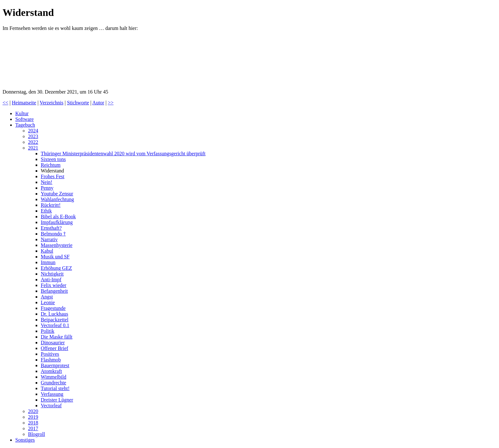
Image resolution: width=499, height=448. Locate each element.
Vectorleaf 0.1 (55, 325)
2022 (33, 142)
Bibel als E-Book (58, 217)
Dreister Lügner (57, 400)
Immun (48, 262)
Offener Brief (54, 348)
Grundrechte (53, 383)
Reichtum (51, 165)
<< (5, 103)
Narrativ (49, 239)
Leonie (48, 302)
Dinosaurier (53, 343)
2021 (33, 148)
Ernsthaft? (51, 228)
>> (111, 103)
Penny (47, 188)
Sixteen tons (53, 159)
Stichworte (78, 103)
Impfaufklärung (57, 222)
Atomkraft (51, 371)
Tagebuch (25, 125)
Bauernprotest (55, 365)
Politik (48, 331)
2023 (33, 136)
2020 (33, 411)
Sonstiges (25, 440)
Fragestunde (53, 308)
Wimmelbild (53, 377)
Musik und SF (55, 257)
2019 (33, 417)
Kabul (47, 251)
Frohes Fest (53, 176)
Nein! (46, 182)
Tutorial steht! (55, 388)
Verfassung (52, 394)
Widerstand (52, 171)
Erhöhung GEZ (56, 268)
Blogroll (36, 434)
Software (25, 119)
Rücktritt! (51, 205)
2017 (33, 428)
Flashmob (51, 360)
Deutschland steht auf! (50, 60)
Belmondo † (53, 234)
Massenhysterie (57, 245)
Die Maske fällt (57, 337)
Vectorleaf (51, 406)
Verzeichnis (52, 103)
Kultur (22, 113)
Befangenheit (54, 291)
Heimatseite (24, 103)
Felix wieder (53, 285)
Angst (47, 297)
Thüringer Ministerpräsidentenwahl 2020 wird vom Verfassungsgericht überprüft (123, 154)
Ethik (46, 211)
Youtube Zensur (57, 194)
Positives (50, 354)
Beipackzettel (55, 320)
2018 (33, 423)
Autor (98, 103)
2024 (33, 131)
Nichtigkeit (52, 274)
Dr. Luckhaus (54, 314)
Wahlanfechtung (57, 199)
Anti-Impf (51, 280)
